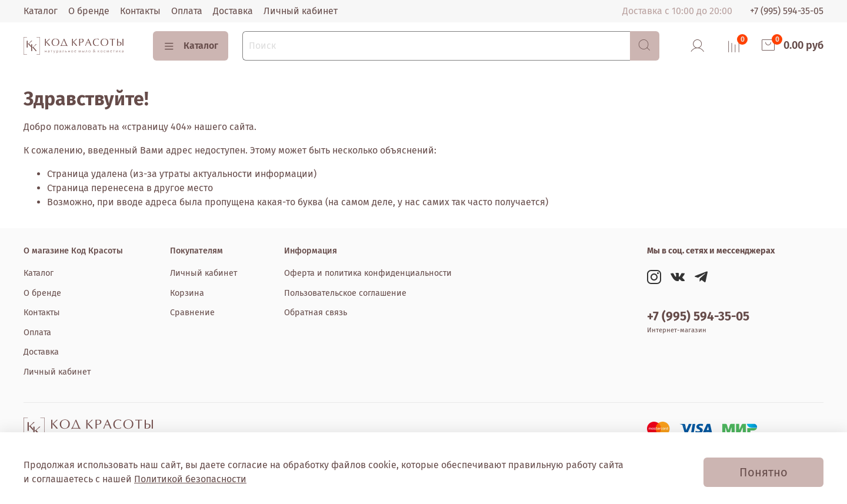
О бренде (89, 11)
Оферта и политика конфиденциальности (368, 273)
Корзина (187, 293)
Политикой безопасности (190, 479)
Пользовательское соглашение (345, 293)
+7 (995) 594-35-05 (787, 11)
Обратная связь (316, 313)
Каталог (41, 11)
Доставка (233, 11)
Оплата (187, 11)
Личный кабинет (301, 11)
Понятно (763, 472)
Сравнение (192, 313)
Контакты (140, 11)
